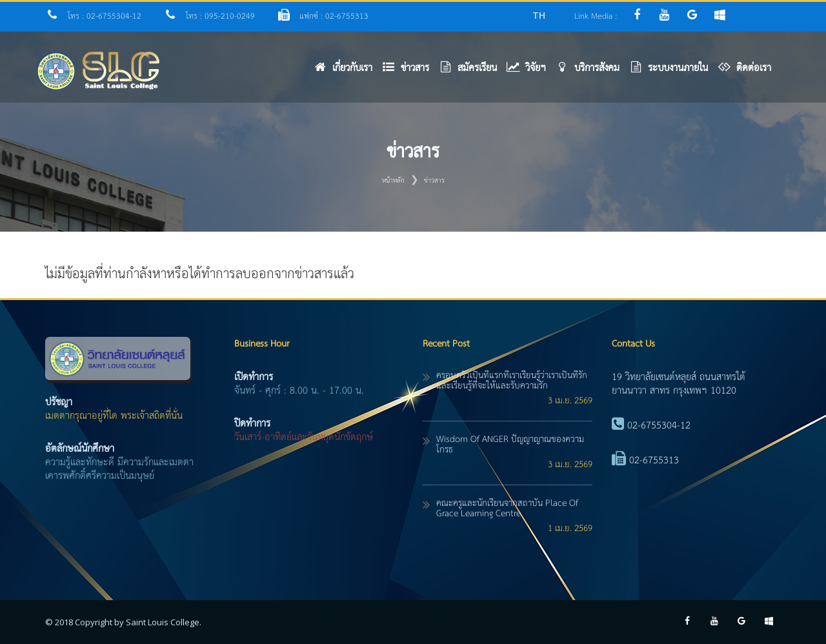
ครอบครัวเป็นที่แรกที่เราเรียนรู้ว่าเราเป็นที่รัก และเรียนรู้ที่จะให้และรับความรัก (512, 381)
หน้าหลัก (393, 181)
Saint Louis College (163, 622)
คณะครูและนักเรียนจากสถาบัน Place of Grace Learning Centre (507, 508)
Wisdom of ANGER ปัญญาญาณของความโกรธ (510, 445)
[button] (410, 71)
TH (539, 15)
